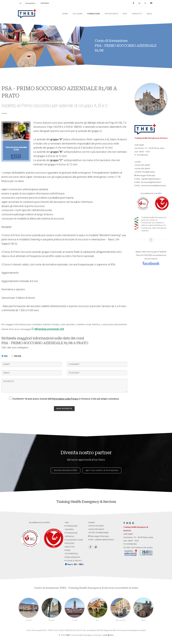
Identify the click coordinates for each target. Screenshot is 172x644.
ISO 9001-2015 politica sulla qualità (138, 548)
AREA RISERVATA (72, 557)
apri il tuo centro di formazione (102, 470)
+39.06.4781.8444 (142, 169)
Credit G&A (108, 635)
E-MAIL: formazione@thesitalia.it (148, 182)
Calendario (45, 3)
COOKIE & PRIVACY (73, 561)
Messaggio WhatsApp (145, 175)
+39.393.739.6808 (142, 172)
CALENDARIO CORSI (74, 540)
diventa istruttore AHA (65, 470)
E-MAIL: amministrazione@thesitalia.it (150, 186)
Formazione (31, 3)
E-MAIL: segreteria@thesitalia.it (148, 179)
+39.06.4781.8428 (142, 165)
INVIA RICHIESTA (64, 409)
